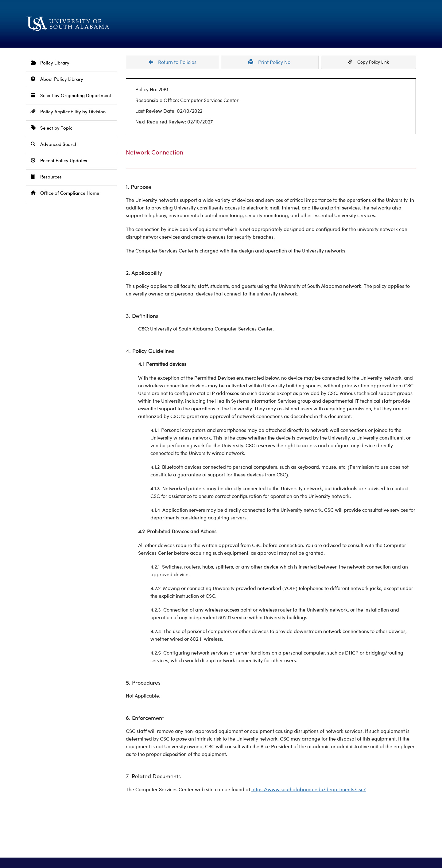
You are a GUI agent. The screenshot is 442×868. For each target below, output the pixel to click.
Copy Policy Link (368, 62)
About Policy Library (57, 79)
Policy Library (50, 63)
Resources (46, 177)
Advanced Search (54, 145)
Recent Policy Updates (59, 161)
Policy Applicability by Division (68, 112)
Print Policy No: (270, 62)
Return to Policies (172, 62)
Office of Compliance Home (65, 193)
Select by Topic (52, 128)
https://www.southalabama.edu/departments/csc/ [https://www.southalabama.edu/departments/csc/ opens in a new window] (309, 790)
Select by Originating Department (71, 96)
